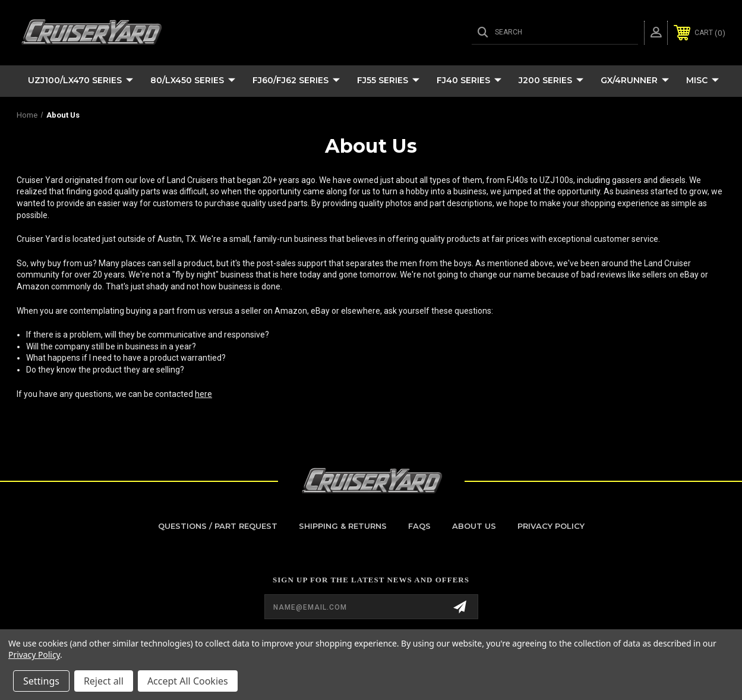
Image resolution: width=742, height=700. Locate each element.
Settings (41, 681)
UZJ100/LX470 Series (80, 81)
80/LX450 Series (193, 81)
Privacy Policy (551, 526)
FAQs (419, 526)
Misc (702, 81)
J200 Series (551, 81)
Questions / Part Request (218, 526)
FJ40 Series (469, 81)
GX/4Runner (635, 81)
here (203, 394)
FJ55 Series (388, 81)
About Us (474, 526)
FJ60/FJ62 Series (296, 81)
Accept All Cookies (188, 681)
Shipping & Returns (343, 526)
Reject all (104, 681)
